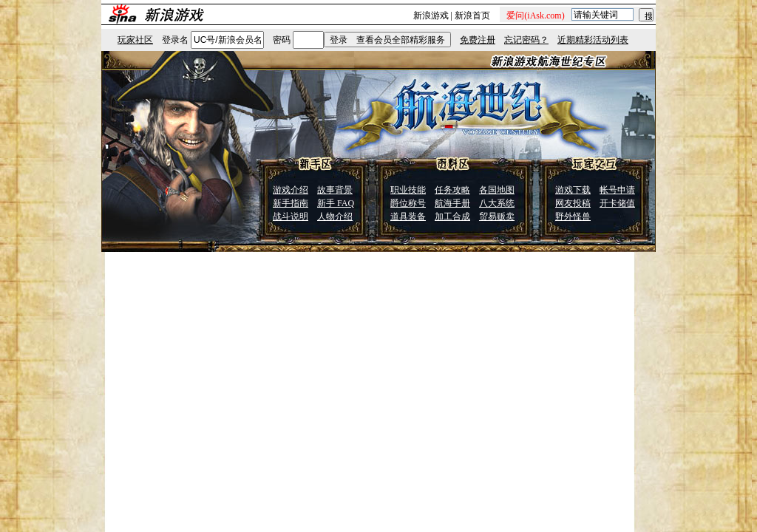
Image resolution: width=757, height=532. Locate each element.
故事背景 (335, 190)
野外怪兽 (573, 216)
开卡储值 (617, 203)
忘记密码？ (526, 40)
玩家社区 (135, 40)
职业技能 (408, 190)
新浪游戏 (431, 16)
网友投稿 (573, 203)
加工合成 (452, 216)
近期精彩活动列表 (593, 40)
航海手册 (452, 203)
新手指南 (291, 203)
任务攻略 (452, 190)
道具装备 (408, 216)
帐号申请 (617, 190)
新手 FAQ (336, 203)
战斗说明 (291, 216)
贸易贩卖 (497, 216)
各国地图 (497, 190)
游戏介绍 (291, 190)
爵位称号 (408, 203)
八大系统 (497, 203)
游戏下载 (573, 190)
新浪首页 (472, 16)
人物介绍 (335, 216)
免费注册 (478, 40)
